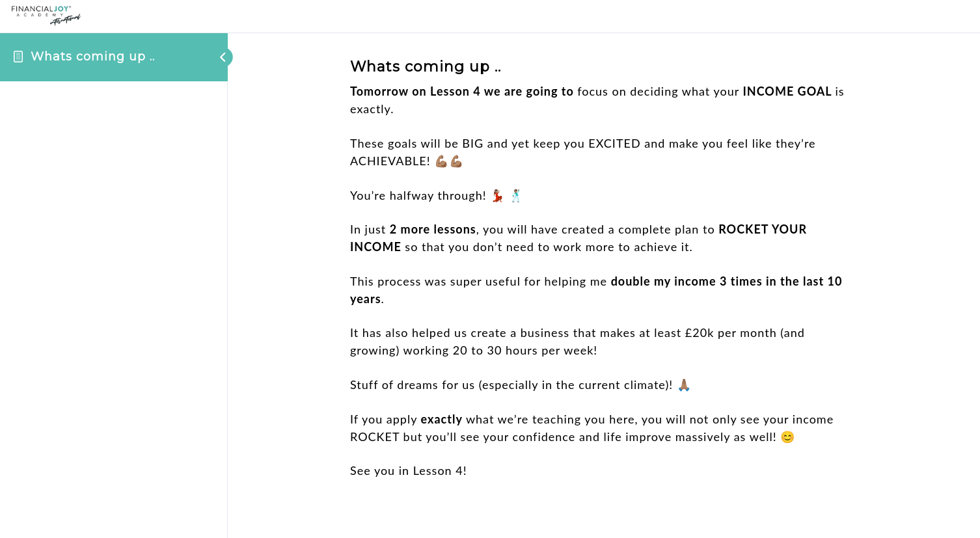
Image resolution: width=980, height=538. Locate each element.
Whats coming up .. (93, 57)
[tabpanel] (604, 281)
